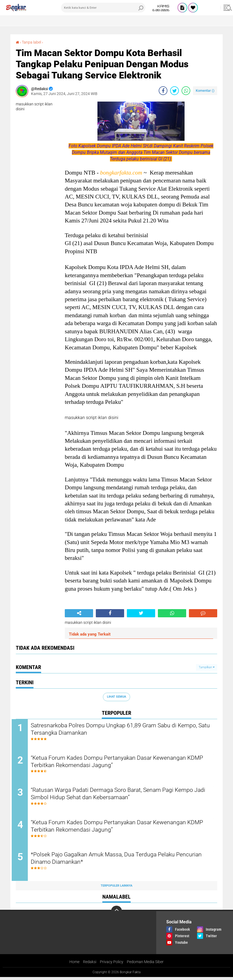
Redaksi (90, 965)
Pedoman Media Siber (145, 965)
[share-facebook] (163, 91)
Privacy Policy (112, 965)
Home (74, 965)
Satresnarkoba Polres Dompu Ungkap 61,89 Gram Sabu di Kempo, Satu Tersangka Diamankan (120, 729)
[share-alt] (79, 613)
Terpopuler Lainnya (116, 888)
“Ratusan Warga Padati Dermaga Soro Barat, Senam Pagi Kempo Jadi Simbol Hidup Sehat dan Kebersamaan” (119, 795)
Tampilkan (207, 667)
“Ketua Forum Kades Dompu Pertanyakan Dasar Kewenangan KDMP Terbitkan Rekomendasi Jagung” (115, 762)
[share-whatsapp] (186, 91)
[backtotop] (116, 914)
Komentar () (205, 91)
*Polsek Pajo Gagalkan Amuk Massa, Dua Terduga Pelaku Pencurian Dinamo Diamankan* (110, 861)
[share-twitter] (174, 91)
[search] (103, 8)
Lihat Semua (116, 697)
